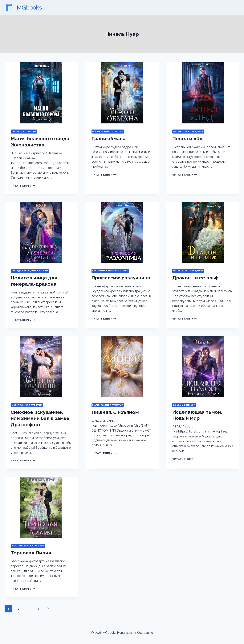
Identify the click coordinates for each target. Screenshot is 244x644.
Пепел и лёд (187, 138)
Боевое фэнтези (184, 405)
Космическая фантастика (110, 271)
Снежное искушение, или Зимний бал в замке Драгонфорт (40, 418)
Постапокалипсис (24, 131)
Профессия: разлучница (121, 278)
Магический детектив (108, 131)
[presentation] (41, 93)
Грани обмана (109, 138)
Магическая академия (188, 131)
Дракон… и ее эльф (195, 278)
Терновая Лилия (31, 553)
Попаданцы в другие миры (30, 271)
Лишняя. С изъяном (115, 412)
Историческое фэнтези (28, 546)
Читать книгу (23, 186)
